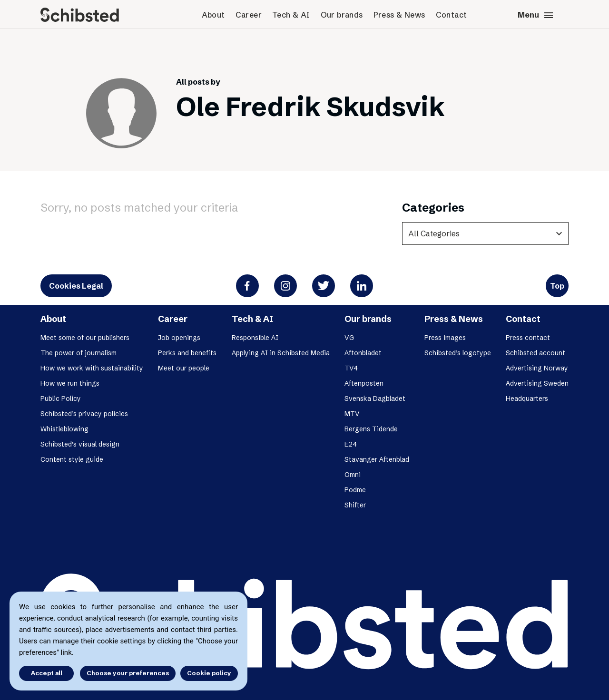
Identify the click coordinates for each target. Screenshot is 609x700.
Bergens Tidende (371, 429)
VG (349, 338)
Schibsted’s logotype (458, 353)
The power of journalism (79, 353)
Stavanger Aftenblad (377, 459)
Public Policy (61, 399)
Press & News (399, 15)
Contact (452, 15)
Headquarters (527, 399)
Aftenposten (364, 383)
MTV (352, 414)
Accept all (47, 673)
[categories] (485, 233)
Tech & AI (291, 15)
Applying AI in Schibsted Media (281, 353)
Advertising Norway (537, 368)
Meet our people (184, 368)
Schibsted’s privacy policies (84, 414)
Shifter (355, 505)
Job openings (179, 338)
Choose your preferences (128, 673)
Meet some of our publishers (85, 338)
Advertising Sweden (537, 383)
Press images (445, 338)
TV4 (351, 368)
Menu (536, 15)
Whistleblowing (64, 429)
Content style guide (72, 459)
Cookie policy (209, 673)
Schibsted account (535, 353)
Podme (355, 490)
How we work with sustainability (92, 368)
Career (249, 15)
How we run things (70, 383)
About (213, 15)
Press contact (528, 338)
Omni (353, 475)
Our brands (342, 15)
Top (557, 286)
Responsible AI (255, 338)
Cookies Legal (76, 286)
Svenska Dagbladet (375, 399)
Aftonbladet (363, 353)
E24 (351, 444)
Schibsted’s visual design (80, 444)
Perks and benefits (187, 353)
